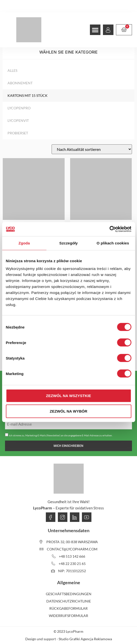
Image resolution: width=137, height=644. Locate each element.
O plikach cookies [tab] (113, 243)
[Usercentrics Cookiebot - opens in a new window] (109, 229)
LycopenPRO (19, 108)
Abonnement (20, 83)
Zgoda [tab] (24, 243)
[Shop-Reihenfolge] (92, 149)
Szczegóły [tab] (68, 243)
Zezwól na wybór (69, 411)
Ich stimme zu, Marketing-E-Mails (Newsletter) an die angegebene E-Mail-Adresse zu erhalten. (61, 435)
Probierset (18, 133)
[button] (95, 30)
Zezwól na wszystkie (69, 396)
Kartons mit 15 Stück (28, 95)
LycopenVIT (18, 120)
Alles (12, 70)
